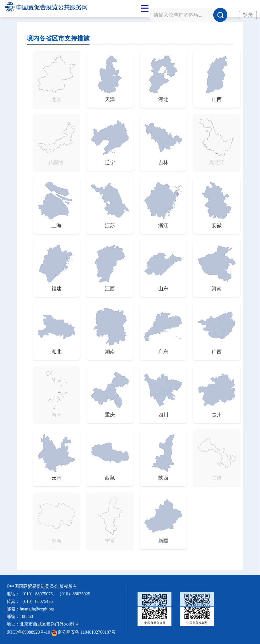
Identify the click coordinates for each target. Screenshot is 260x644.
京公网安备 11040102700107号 (83, 632)
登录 (248, 15)
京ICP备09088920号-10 (28, 632)
